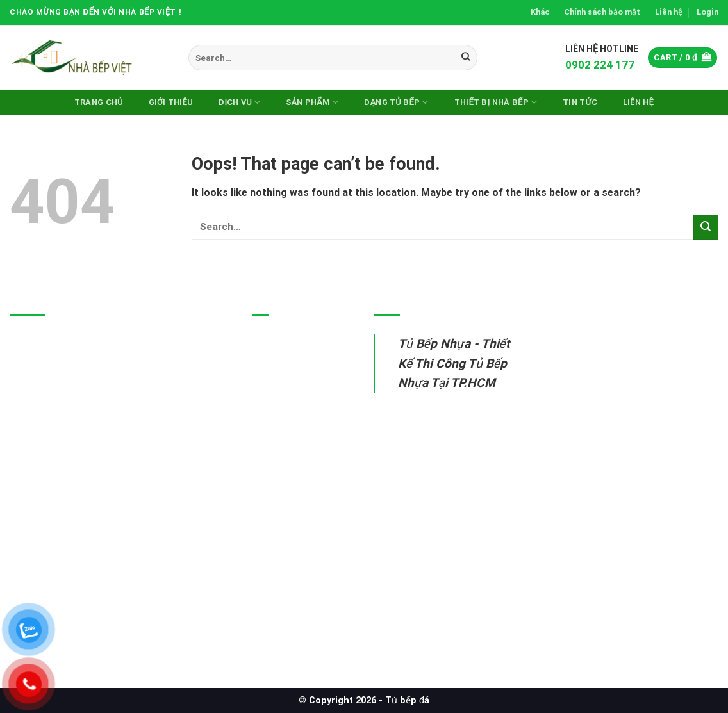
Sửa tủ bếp (279, 461)
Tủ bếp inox (280, 372)
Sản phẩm (312, 102)
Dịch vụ (239, 102)
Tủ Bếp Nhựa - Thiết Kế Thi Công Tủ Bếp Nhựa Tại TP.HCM (454, 363)
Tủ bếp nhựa (283, 342)
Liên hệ (669, 12)
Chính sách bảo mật (602, 12)
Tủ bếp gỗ (277, 402)
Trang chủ (99, 102)
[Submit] (466, 58)
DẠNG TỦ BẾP (396, 102)
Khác (540, 12)
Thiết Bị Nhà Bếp (496, 102)
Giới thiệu (171, 102)
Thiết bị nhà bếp (291, 431)
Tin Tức (580, 102)
